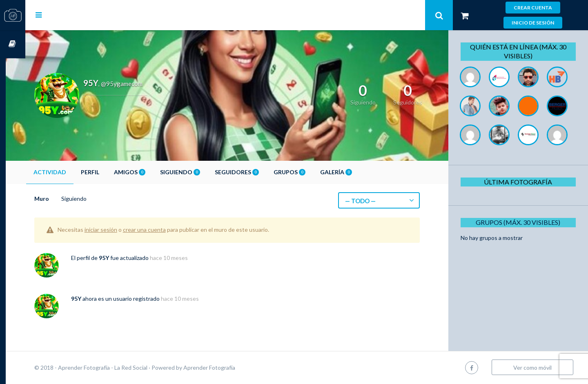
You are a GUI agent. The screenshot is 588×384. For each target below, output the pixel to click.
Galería (356, 172)
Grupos (309, 172)
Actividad (69, 172)
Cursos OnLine (13, 44)
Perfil (110, 172)
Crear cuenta (533, 8)
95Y (124, 258)
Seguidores (256, 172)
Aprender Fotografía (229, 367)
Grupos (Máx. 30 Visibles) (520, 251)
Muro (61, 199)
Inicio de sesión (533, 23)
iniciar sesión (120, 230)
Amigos (149, 172)
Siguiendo (200, 172)
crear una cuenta (164, 230)
